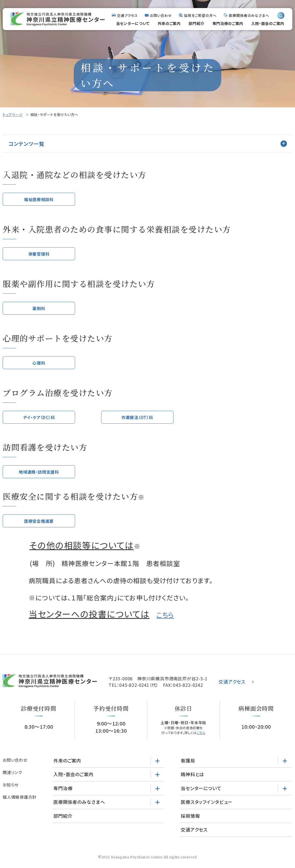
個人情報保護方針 (20, 803)
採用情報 (190, 821)
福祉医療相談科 (39, 200)
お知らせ (11, 790)
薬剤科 (39, 310)
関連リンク (12, 778)
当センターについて (133, 23)
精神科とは (192, 780)
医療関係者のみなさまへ (249, 15)
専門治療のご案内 (228, 23)
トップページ (13, 115)
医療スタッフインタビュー (207, 807)
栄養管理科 (39, 255)
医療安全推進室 (39, 526)
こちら (165, 620)
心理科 (39, 366)
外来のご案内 (169, 23)
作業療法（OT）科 (137, 421)
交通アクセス (127, 15)
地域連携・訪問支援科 (39, 476)
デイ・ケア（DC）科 (39, 421)
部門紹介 (196, 23)
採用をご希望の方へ (200, 15)
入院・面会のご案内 (268, 23)
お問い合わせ (161, 15)
